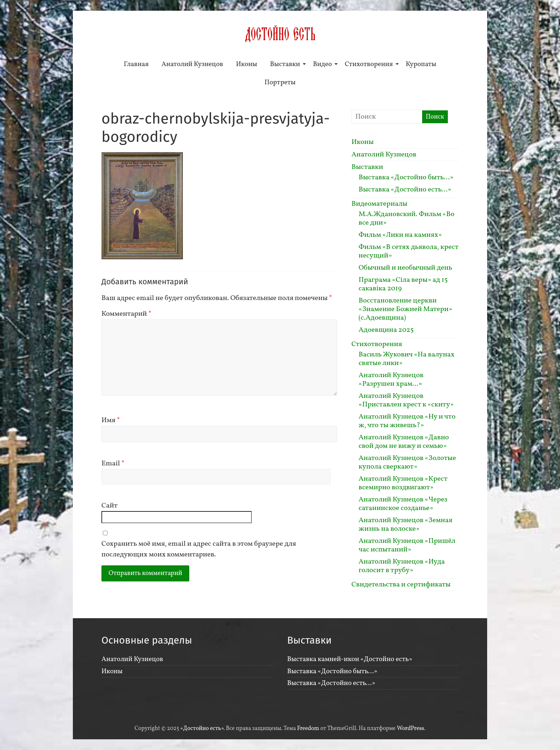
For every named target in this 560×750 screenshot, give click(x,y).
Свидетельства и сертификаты (401, 585)
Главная (136, 64)
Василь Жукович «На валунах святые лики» (406, 359)
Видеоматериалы (379, 204)
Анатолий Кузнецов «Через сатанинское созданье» (403, 504)
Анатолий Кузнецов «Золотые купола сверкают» (407, 462)
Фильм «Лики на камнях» (400, 235)
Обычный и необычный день (405, 268)
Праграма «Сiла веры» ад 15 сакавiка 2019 (403, 284)
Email (113, 464)
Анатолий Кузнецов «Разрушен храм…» (391, 380)
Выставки (285, 64)
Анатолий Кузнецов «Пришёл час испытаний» (407, 545)
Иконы (247, 64)
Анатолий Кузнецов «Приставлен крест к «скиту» (406, 400)
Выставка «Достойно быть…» (406, 177)
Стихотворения (369, 64)
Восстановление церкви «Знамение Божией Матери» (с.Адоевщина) (405, 309)
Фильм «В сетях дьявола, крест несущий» (409, 251)
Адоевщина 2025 (386, 330)
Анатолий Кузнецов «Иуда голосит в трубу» (402, 566)
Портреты (280, 82)
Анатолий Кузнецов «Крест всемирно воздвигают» (403, 483)
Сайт (109, 506)
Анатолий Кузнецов (192, 64)
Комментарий (126, 314)
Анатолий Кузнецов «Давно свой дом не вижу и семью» (404, 442)
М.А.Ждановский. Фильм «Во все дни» (406, 219)
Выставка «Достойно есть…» (405, 190)
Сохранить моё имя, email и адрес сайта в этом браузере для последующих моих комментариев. (199, 549)
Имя (111, 420)
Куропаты (421, 64)
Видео (322, 64)
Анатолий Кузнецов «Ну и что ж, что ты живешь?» (407, 421)
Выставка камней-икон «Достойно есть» (350, 659)
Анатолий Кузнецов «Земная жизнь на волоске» (406, 525)
